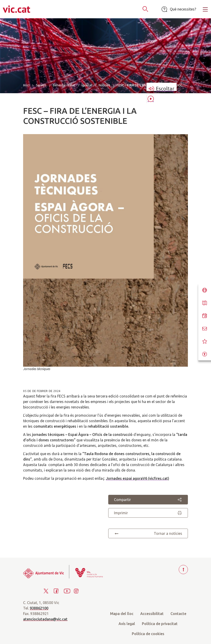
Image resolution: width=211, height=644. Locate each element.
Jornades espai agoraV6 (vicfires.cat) (138, 478)
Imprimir (148, 513)
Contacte (178, 614)
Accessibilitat (152, 614)
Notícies (104, 85)
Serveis (41, 85)
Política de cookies (148, 634)
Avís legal (127, 624)
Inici (26, 85)
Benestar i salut (64, 85)
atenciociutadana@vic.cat (45, 619)
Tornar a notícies (148, 533)
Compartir (148, 500)
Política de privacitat (160, 624)
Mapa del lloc (122, 614)
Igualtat (87, 85)
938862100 (39, 608)
